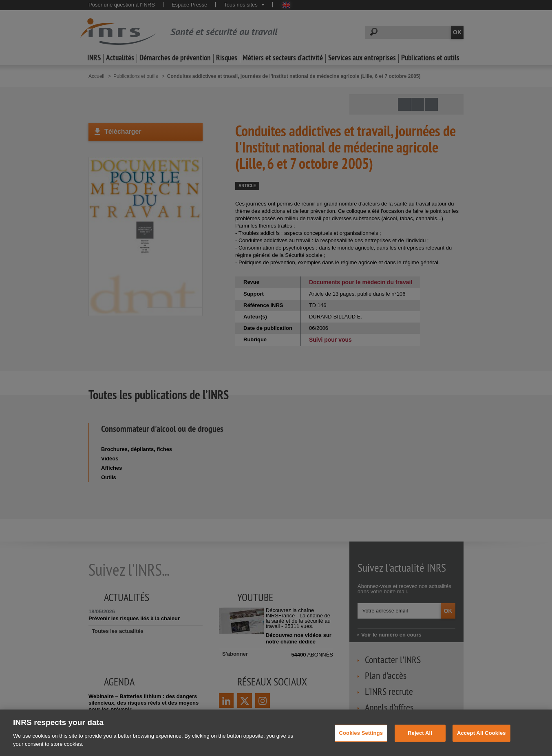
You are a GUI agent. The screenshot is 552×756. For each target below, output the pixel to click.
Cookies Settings (361, 742)
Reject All (420, 742)
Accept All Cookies (481, 742)
